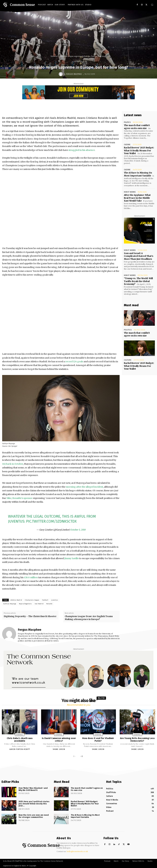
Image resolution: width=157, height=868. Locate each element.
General (54, 56)
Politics (127, 122)
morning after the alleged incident (84, 487)
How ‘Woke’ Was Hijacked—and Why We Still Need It (34, 789)
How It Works (130, 192)
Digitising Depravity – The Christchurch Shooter (30, 616)
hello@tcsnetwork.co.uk (77, 851)
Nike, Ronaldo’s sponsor (19, 498)
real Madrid (39, 604)
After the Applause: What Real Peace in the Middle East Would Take (137, 197)
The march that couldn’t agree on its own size (137, 127)
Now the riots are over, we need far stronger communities (34, 816)
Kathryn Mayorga (10, 604)
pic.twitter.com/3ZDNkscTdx (51, 521)
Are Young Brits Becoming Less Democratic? (137, 740)
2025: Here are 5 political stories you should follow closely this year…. (33, 804)
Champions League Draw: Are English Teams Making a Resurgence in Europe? (89, 618)
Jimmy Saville (71, 558)
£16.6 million (31, 577)
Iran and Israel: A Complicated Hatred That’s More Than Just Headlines (139, 255)
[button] (152, 5)
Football (45, 600)
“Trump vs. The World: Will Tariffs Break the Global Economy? (138, 280)
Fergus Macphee (74, 74)
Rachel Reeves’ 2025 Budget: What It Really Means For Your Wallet (139, 150)
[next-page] (82, 756)
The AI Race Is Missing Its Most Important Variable (138, 174)
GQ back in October (13, 464)
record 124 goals (74, 362)
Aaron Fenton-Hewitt (20, 749)
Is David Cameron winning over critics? (59, 740)
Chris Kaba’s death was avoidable (20, 740)
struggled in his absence (82, 150)
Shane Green (59, 749)
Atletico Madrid (16, 600)
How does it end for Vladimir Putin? (98, 740)
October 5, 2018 (78, 530)
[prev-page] (74, 756)
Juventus (55, 600)
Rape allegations (25, 604)
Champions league (32, 600)
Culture (127, 144)
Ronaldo (49, 604)
